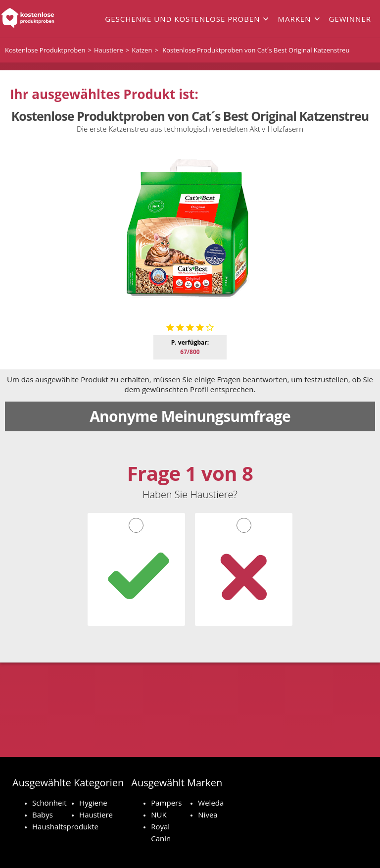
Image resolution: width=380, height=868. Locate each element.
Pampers (166, 803)
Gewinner (350, 19)
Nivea (208, 815)
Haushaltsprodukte (65, 826)
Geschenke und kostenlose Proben (182, 19)
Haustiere (96, 815)
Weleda (211, 803)
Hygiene (93, 803)
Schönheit (49, 803)
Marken (294, 19)
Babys (43, 815)
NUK (159, 815)
